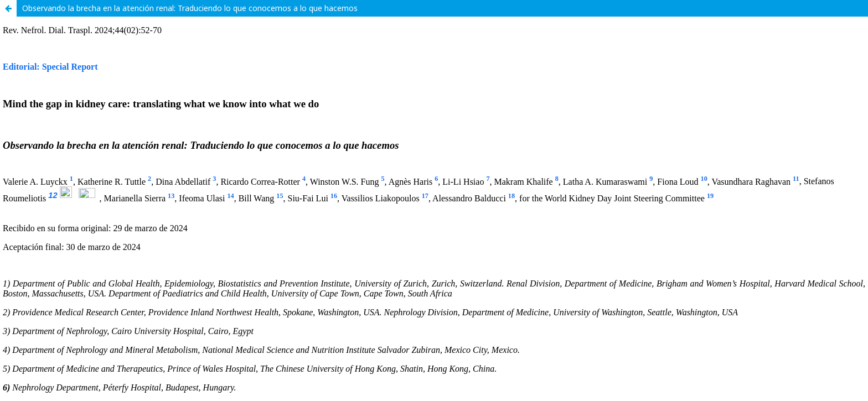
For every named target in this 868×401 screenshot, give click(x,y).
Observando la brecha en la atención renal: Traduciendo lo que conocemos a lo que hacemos (190, 8)
